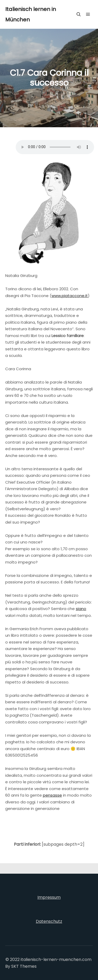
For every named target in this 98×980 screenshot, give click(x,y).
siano (81, 609)
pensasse (52, 795)
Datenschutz (49, 921)
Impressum (49, 897)
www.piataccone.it (70, 296)
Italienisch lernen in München (31, 14)
